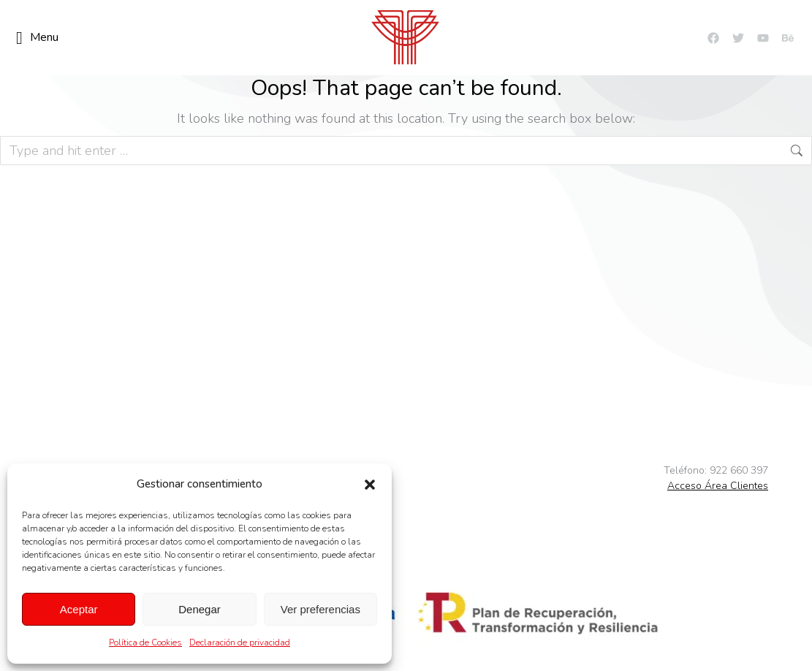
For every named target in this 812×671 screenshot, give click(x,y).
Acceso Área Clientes (718, 486)
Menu (37, 38)
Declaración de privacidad (240, 642)
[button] (370, 485)
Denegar (200, 609)
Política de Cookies (145, 642)
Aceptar (79, 609)
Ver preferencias (320, 609)
